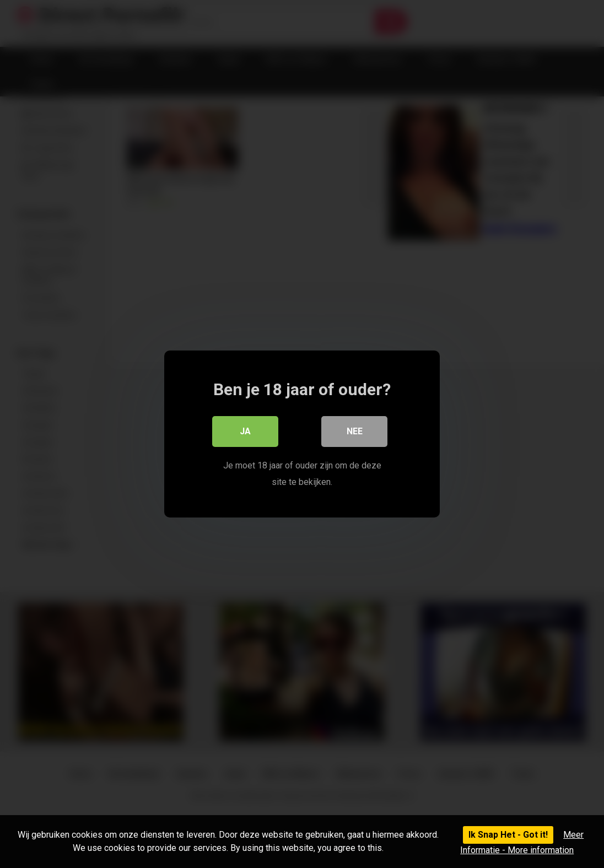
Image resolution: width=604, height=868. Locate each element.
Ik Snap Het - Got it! (508, 835)
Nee (355, 431)
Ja (245, 431)
